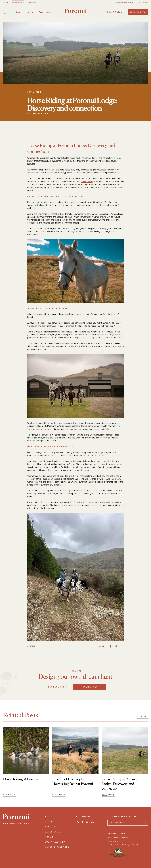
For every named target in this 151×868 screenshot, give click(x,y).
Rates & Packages (115, 12)
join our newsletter (122, 817)
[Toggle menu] (6, 12)
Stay (18, 12)
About (49, 837)
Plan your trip (58, 687)
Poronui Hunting (18, 2)
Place (49, 822)
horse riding (87, 182)
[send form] (145, 823)
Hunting (30, 12)
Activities (31, 646)
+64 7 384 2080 (143, 2)
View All (142, 717)
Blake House (32, 2)
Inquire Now (89, 687)
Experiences (45, 12)
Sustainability (55, 842)
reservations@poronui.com (125, 2)
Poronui (6, 2)
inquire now (138, 12)
